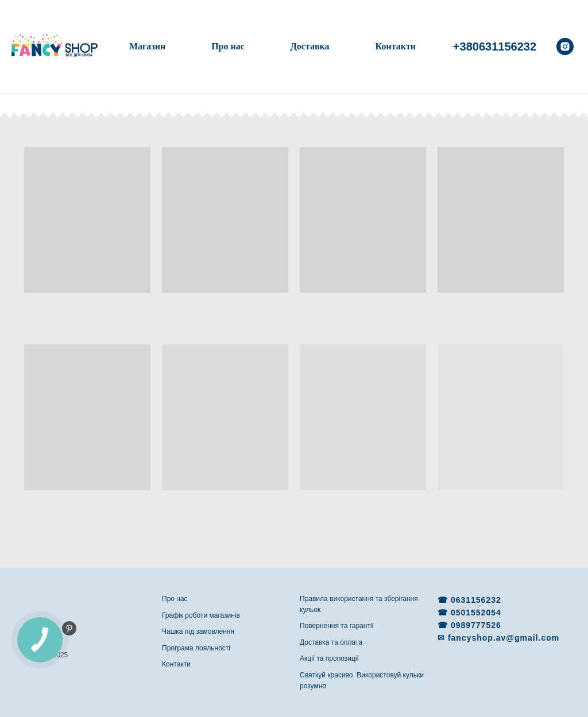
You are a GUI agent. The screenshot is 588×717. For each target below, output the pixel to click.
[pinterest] (69, 628)
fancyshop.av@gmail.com (504, 638)
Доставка (310, 46)
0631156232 (476, 600)
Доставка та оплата (331, 642)
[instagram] (565, 46)
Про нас (228, 46)
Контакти (396, 46)
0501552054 (476, 613)
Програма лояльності (196, 648)
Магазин (147, 46)
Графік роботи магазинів (201, 615)
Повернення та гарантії (337, 626)
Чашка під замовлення (198, 631)
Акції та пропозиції (329, 658)
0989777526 (476, 625)
